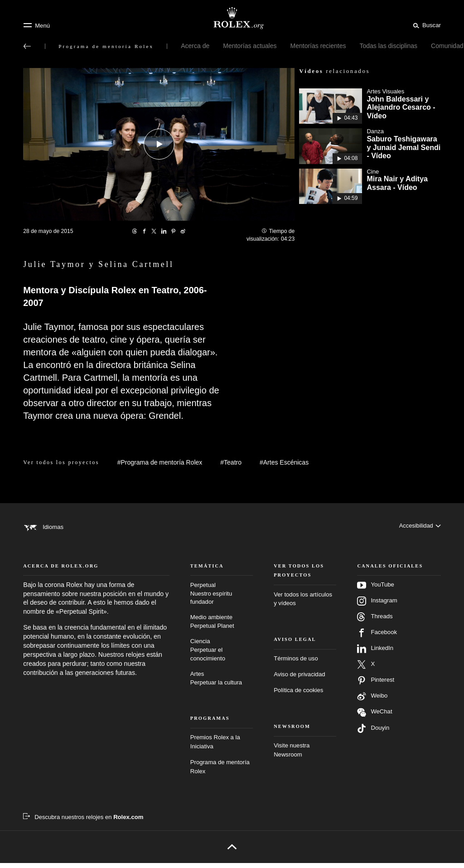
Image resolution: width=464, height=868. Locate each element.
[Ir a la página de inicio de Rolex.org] (232, 18)
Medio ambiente (222, 627)
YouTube (375, 590)
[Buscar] (425, 25)
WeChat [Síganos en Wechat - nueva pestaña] (375, 717)
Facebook (377, 638)
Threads (375, 622)
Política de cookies (298, 695)
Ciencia (222, 655)
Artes (222, 684)
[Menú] (36, 25)
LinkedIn (375, 654)
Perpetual (222, 599)
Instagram (377, 606)
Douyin (373, 733)
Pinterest (376, 685)
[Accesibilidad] (419, 527)
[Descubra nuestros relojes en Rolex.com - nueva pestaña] (83, 822)
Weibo (372, 701)
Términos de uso (296, 663)
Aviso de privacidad (299, 679)
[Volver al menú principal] (27, 46)
